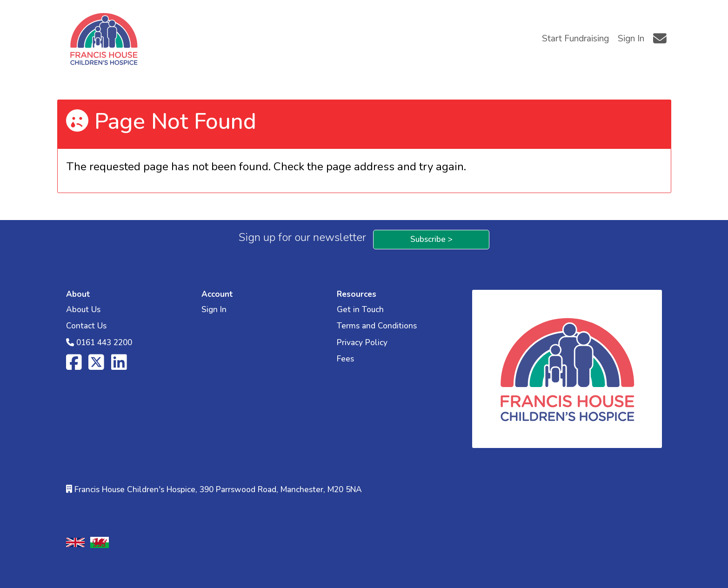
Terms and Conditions (377, 326)
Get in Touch (360, 310)
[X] (96, 366)
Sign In (214, 310)
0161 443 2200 (104, 343)
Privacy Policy (362, 343)
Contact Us (86, 326)
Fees (345, 359)
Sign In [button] (631, 39)
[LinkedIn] (119, 366)
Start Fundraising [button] (575, 39)
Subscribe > (431, 239)
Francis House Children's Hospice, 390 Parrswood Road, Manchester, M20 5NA (218, 490)
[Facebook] (74, 366)
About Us (83, 310)
